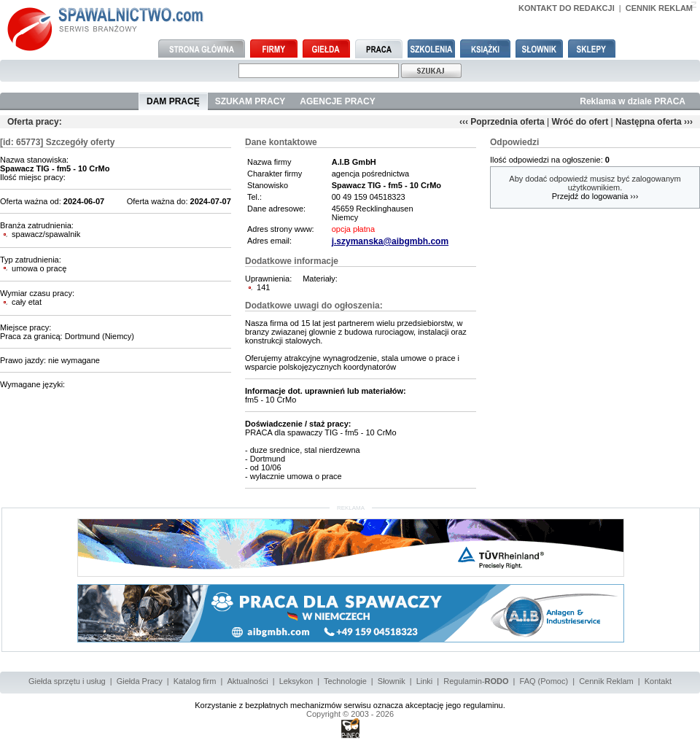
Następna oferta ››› (654, 122)
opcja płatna (353, 229)
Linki (425, 681)
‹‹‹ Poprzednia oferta (502, 122)
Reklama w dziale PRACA (633, 101)
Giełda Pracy (140, 681)
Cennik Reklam (606, 681)
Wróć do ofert (580, 122)
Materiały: (320, 279)
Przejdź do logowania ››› (595, 196)
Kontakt (658, 681)
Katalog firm (195, 681)
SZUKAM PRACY (250, 101)
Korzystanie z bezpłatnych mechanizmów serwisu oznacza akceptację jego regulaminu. (350, 705)
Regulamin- (476, 681)
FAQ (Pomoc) (544, 681)
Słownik (392, 681)
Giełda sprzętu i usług (67, 681)
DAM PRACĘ (173, 101)
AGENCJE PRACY (337, 101)
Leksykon (296, 681)
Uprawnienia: (268, 279)
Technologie (345, 681)
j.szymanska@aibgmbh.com (390, 241)
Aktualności (247, 681)
